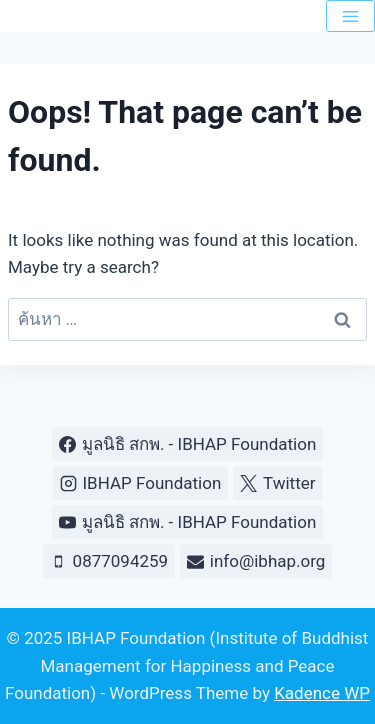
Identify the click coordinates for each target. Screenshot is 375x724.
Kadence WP (322, 693)
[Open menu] (350, 16)
